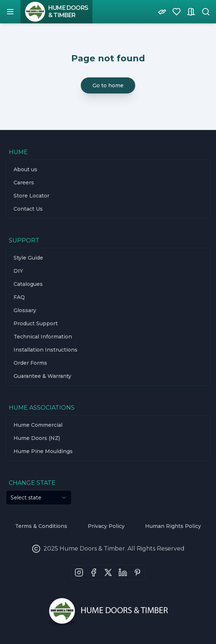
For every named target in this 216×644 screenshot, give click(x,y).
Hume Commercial (38, 425)
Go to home (108, 85)
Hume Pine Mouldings (43, 451)
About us (25, 169)
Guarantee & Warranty (42, 376)
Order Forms (30, 363)
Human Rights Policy (173, 526)
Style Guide (28, 258)
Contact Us (28, 209)
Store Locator (31, 196)
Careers (24, 183)
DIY (18, 271)
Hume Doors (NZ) (37, 438)
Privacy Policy (106, 526)
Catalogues (28, 284)
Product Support (36, 323)
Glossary (25, 310)
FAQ (19, 297)
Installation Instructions (46, 350)
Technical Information (43, 337)
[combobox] (39, 498)
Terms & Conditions (41, 526)
